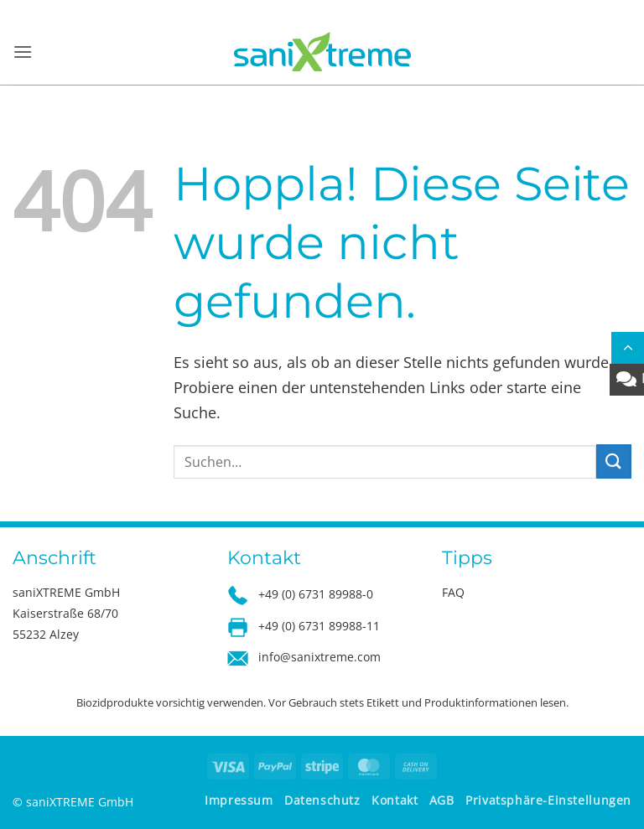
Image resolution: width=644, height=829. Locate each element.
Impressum (239, 800)
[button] (23, 52)
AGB (442, 800)
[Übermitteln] (614, 461)
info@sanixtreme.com (319, 657)
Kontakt (395, 800)
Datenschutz (322, 800)
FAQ (453, 592)
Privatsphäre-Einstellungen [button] (548, 800)
